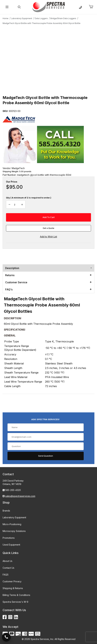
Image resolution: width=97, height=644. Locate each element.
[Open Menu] (7, 7)
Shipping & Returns (13, 588)
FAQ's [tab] (9, 289)
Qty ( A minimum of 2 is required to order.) (29, 198)
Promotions (9, 538)
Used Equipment (11, 545)
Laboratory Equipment (14, 517)
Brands (6, 511)
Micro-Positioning (12, 524)
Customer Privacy (12, 581)
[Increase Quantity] (22, 205)
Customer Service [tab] (16, 282)
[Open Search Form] (19, 7)
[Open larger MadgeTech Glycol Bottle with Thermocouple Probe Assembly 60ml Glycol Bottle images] (48, 59)
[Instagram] (10, 617)
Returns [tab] (10, 275)
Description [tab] (12, 268)
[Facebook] (5, 617)
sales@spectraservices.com (20, 496)
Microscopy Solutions (14, 531)
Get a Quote (48, 228)
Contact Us (8, 568)
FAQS (6, 575)
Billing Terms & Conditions (16, 595)
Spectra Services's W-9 (15, 602)
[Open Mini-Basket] (92, 7)
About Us (7, 561)
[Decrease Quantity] (9, 205)
